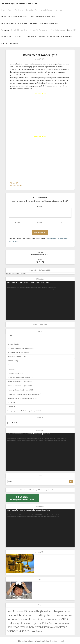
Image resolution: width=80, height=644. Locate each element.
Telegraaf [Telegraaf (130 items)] (13, 627)
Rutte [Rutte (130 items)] (45, 623)
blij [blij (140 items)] (39, 611)
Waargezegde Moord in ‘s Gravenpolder (14, 30)
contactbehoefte (31, 10)
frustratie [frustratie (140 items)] (37, 615)
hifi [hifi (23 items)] (66, 616)
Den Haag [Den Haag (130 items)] (53, 611)
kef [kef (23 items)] (21, 620)
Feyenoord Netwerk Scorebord (16, 273)
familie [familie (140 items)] (23, 615)
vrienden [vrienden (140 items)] (13, 631)
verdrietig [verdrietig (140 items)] (43, 627)
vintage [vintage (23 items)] (52, 627)
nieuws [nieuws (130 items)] (57, 619)
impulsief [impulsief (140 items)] (13, 619)
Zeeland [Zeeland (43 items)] (40, 631)
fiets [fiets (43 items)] (30, 615)
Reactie (40, 206)
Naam (18, 222)
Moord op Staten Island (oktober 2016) (14, 23)
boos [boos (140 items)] (44, 611)
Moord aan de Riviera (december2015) (42, 17)
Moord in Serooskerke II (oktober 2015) (14, 17)
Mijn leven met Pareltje (15, 373)
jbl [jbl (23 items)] (20, 620)
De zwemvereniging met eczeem (18, 352)
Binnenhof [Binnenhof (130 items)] (31, 611)
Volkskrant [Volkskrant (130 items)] (60, 627)
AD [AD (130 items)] (15, 611)
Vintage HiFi (14, 183)
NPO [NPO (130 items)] (65, 619)
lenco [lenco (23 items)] (34, 620)
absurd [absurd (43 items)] (10, 611)
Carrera (13, 185)
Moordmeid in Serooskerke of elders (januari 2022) (55, 37)
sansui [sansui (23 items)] (60, 624)
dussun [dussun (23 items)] (68, 612)
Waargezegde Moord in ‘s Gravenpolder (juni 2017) (24, 411)
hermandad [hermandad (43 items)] (61, 615)
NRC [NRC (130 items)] (10, 623)
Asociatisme (19, 10)
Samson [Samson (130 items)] (54, 623)
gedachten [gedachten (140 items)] (50, 615)
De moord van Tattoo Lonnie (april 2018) (21, 348)
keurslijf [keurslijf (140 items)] (27, 619)
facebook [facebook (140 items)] (13, 615)
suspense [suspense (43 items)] (65, 623)
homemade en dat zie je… (40, 254)
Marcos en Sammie (46, 10)
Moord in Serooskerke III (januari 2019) (64, 30)
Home (3, 10)
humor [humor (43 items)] (70, 615)
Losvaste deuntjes (30, 37)
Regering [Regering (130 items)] (36, 623)
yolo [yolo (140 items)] (34, 631)
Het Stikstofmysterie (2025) (10, 43)
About (10, 10)
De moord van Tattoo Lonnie (39, 30)
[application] (40, 301)
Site (62, 222)
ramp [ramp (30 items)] (29, 624)
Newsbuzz (54, 641)
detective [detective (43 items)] (63, 611)
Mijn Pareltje (40, 261)
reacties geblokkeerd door (22, 498)
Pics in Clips (17, 37)
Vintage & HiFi (6, 37)
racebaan (19, 185)
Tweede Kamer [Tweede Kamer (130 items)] (28, 627)
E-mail (40, 222)
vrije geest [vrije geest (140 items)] (25, 631)
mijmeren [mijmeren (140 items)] (42, 619)
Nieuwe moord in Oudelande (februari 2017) (44, 23)
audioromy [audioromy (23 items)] (22, 612)
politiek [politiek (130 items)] (23, 623)
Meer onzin (58, 10)
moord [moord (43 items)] (50, 619)
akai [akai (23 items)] (18, 612)
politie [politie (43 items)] (15, 623)
